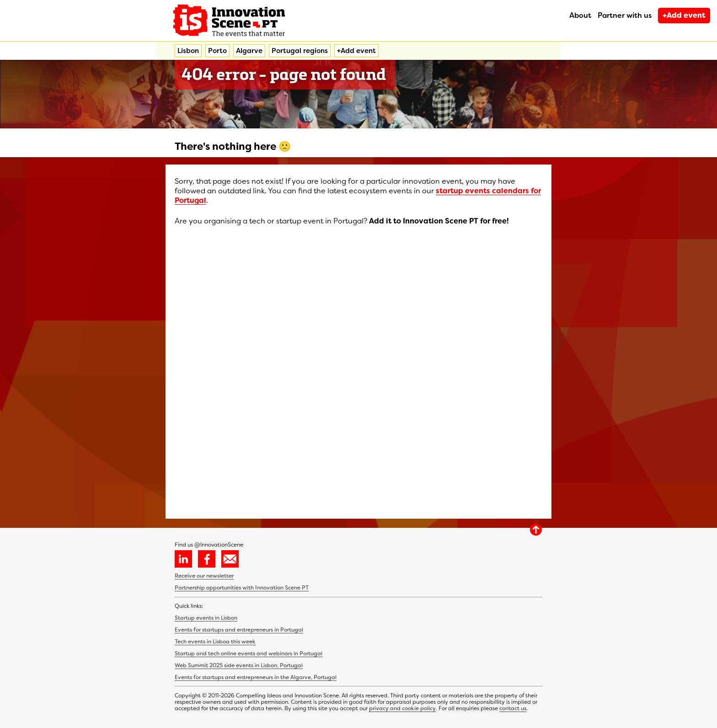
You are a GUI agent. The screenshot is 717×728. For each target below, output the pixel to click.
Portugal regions (300, 51)
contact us (513, 708)
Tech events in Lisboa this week (215, 642)
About (580, 15)
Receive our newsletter (204, 576)
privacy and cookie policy (402, 708)
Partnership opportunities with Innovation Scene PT (242, 588)
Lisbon (188, 51)
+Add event (684, 15)
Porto (217, 51)
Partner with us (625, 15)
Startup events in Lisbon (206, 618)
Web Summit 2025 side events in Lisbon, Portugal (239, 665)
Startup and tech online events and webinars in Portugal (249, 654)
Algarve (249, 51)
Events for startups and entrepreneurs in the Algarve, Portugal (256, 677)
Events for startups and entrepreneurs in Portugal (239, 630)
